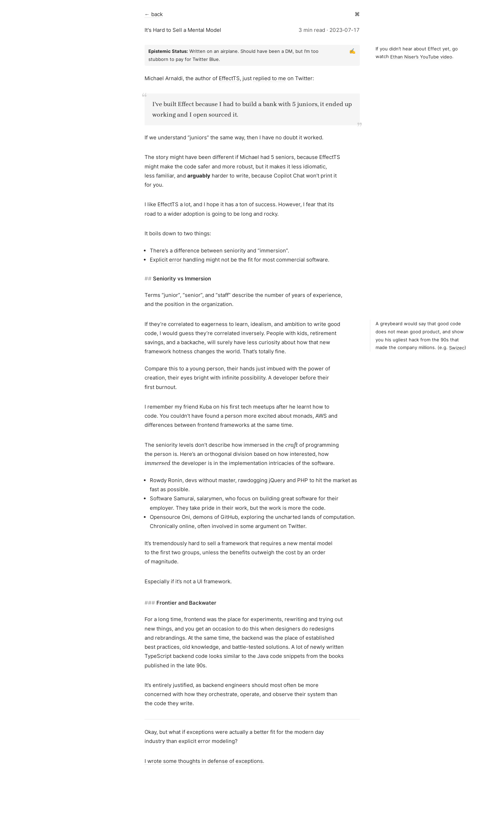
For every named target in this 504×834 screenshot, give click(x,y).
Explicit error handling (177, 260)
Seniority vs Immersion (182, 279)
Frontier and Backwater (186, 603)
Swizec (457, 347)
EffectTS (229, 78)
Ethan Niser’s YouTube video (421, 56)
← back (154, 14)
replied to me (269, 78)
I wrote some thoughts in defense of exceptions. (204, 761)
